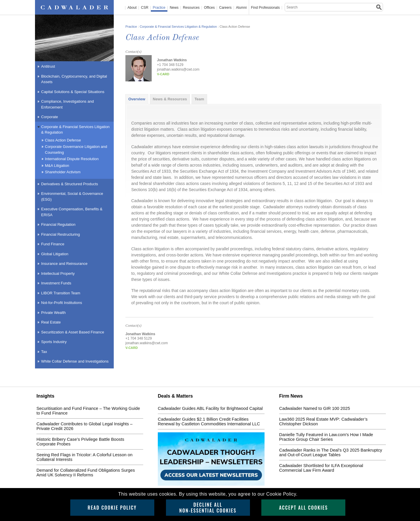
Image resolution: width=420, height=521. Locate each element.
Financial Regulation (58, 224)
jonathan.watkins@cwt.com (178, 69)
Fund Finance (53, 244)
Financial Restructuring (61, 234)
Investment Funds (56, 283)
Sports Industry (54, 342)
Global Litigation (55, 254)
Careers (225, 8)
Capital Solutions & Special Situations (73, 92)
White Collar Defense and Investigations (75, 361)
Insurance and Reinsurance (64, 264)
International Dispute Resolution (72, 159)
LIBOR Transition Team (61, 293)
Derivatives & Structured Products (70, 184)
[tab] (137, 99)
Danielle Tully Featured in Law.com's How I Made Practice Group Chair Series (326, 437)
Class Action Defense (63, 140)
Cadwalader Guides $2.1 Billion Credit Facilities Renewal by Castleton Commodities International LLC (209, 422)
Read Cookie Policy (112, 508)
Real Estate (51, 322)
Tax (44, 352)
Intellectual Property (58, 273)
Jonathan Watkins (172, 60)
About (132, 8)
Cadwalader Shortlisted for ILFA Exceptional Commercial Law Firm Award (321, 468)
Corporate (50, 117)
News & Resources (170, 99)
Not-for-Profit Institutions (62, 303)
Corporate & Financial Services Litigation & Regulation (178, 27)
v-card (163, 74)
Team (199, 99)
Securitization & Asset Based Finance (73, 332)
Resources (191, 8)
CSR (145, 8)
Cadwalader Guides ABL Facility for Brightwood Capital (210, 408)
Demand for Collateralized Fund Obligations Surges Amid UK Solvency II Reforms (86, 473)
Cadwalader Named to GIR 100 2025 (315, 408)
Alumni (241, 8)
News (174, 8)
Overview (137, 99)
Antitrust (48, 66)
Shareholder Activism (63, 172)
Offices (209, 8)
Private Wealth (53, 313)
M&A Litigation (57, 166)
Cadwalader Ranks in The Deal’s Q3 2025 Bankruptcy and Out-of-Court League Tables (331, 452)
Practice (159, 8)
